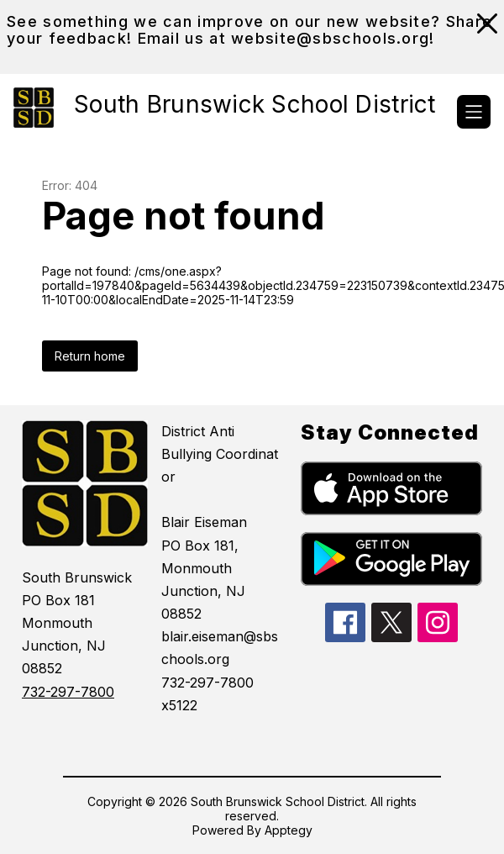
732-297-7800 (68, 692)
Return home (90, 356)
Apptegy (289, 830)
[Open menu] (474, 112)
